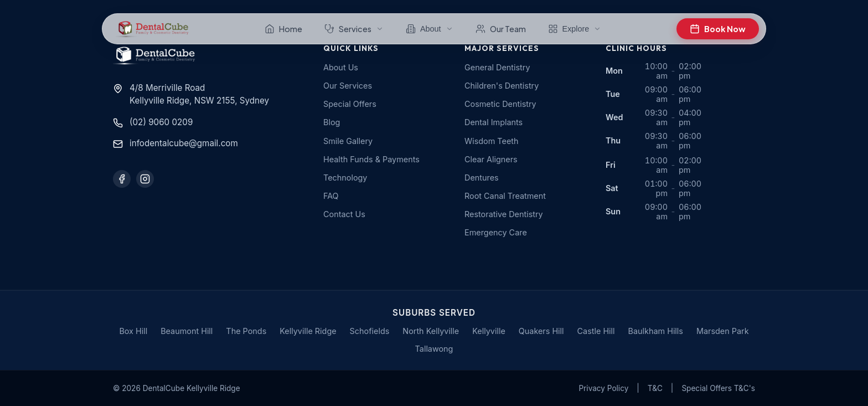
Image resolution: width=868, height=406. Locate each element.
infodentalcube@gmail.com (184, 143)
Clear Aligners (491, 159)
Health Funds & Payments (371, 159)
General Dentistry (497, 67)
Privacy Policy (603, 388)
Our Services (348, 86)
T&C (655, 388)
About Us (341, 67)
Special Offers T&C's (718, 388)
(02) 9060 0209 (161, 122)
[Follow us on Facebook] (122, 179)
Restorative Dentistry (504, 214)
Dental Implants (494, 122)
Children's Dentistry (502, 86)
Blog (332, 122)
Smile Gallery (348, 141)
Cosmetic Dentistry (500, 104)
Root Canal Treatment (505, 196)
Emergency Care (496, 232)
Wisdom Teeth (492, 141)
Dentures (482, 178)
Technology (345, 178)
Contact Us (344, 214)
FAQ (331, 196)
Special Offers (350, 104)
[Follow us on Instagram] (145, 179)
